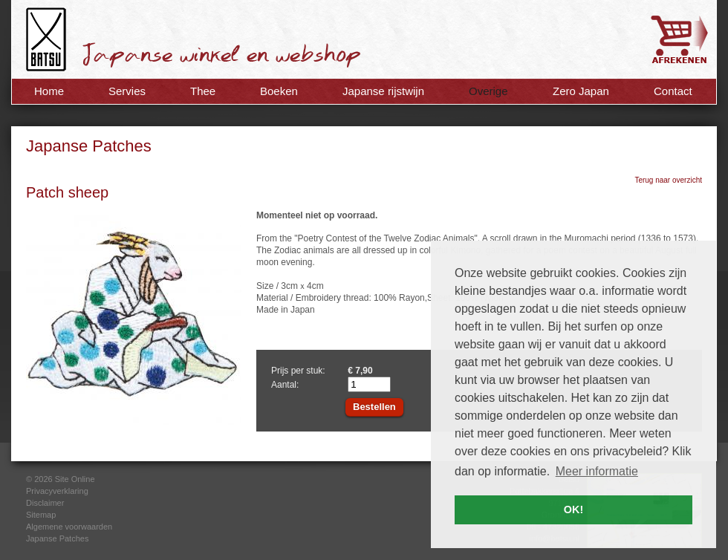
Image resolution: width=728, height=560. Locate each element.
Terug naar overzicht (668, 180)
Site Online (75, 479)
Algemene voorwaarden (69, 527)
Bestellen (374, 407)
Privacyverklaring (57, 491)
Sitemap (41, 515)
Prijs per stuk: (298, 371)
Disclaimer (45, 503)
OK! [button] (573, 509)
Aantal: (285, 385)
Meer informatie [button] (597, 471)
